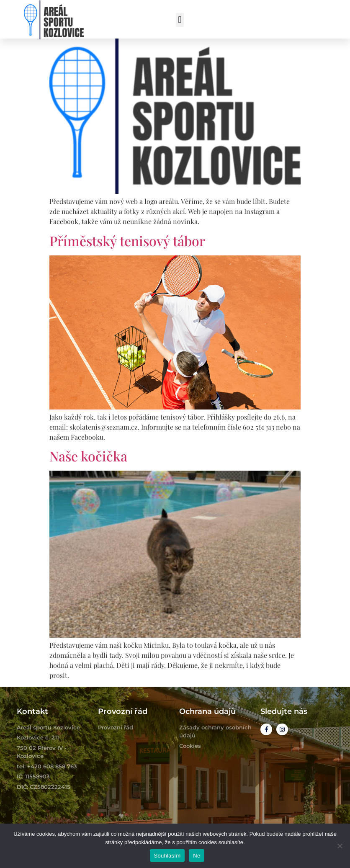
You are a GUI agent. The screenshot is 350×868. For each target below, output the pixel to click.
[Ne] (340, 846)
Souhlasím (167, 856)
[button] (180, 20)
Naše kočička (88, 456)
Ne (197, 856)
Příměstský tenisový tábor (127, 241)
